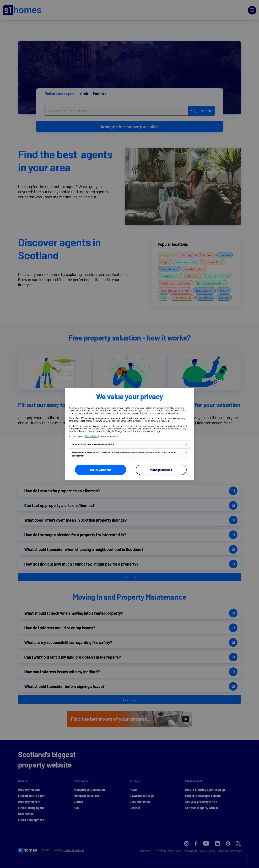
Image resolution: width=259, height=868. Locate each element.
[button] (130, 444)
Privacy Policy (91, 436)
